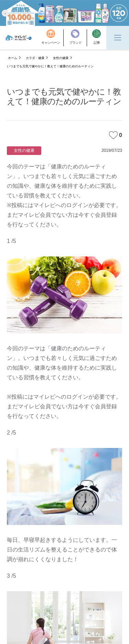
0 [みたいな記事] (116, 135)
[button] (5, 13)
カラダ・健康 (35, 58)
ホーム (13, 58)
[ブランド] (78, 38)
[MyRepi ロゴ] (18, 38)
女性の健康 (61, 58)
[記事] (96, 38)
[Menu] (118, 38)
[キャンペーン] (52, 38)
